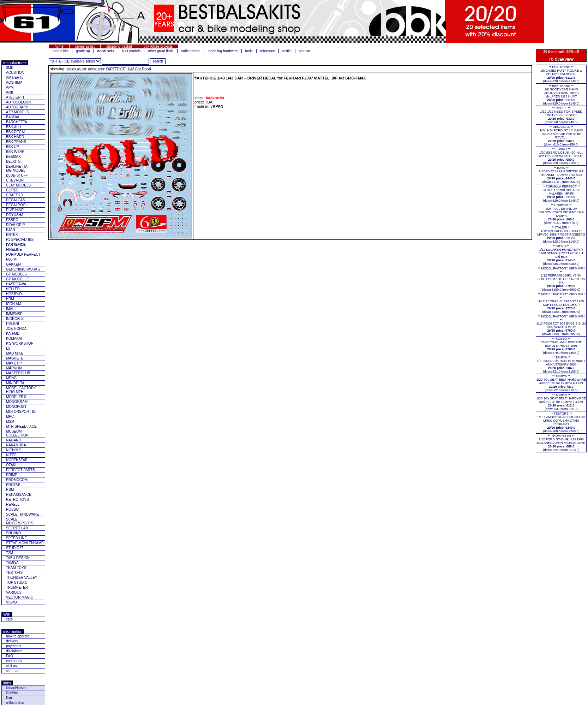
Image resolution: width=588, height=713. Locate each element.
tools (249, 51)
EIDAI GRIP (15, 225)
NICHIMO (14, 450)
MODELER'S (16, 397)
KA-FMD (13, 334)
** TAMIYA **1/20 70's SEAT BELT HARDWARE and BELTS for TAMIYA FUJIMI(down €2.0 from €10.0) (561, 383)
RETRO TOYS (17, 500)
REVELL (13, 504)
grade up (83, 51)
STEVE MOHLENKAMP (25, 543)
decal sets (96, 69)
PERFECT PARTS (20, 470)
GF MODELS (16, 274)
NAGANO (14, 440)
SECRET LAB (17, 528)
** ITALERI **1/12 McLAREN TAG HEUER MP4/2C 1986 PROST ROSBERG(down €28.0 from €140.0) (561, 234)
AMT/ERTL (15, 78)
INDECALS (15, 319)
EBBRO (12, 220)
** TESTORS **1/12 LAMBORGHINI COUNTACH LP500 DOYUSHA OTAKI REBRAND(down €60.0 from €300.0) (561, 422)
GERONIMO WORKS (23, 269)
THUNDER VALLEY (22, 578)
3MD (10, 68)
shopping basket (119, 46)
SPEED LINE (16, 538)
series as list (85, 46)
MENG (11, 378)
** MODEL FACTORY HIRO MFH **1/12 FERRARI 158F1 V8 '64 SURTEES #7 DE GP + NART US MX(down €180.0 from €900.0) (561, 279)
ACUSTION (15, 73)
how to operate (18, 636)
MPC (10, 417)
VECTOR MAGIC (20, 597)
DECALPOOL (17, 205)
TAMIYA (12, 563)
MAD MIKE (15, 353)
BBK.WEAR (15, 152)
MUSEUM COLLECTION (17, 433)
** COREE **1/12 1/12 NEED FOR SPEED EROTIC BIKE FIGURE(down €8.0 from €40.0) (561, 115)
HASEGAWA (16, 284)
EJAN (11, 230)
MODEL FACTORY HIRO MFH (21, 390)
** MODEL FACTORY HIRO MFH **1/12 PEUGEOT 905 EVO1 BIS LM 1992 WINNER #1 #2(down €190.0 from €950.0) (561, 325)
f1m (9, 698)
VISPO (11, 602)
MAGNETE (15, 358)
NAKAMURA (16, 445)
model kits (61, 51)
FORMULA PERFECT (23, 254)
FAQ (10, 656)
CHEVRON (15, 180)
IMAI (10, 309)
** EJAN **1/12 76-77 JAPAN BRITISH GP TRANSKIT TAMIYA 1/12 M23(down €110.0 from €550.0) (561, 175)
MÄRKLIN (14, 368)
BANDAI (13, 117)
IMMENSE (14, 314)
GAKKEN (13, 264)
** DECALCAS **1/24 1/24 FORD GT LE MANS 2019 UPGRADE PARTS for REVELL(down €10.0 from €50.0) (561, 136)
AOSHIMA (14, 82)
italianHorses (16, 688)
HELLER (13, 289)
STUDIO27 (15, 548)
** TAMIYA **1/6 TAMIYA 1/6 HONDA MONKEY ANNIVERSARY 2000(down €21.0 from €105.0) (561, 364)
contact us (14, 661)
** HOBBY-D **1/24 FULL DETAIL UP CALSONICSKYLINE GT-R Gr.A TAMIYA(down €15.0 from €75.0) (561, 214)
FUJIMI (12, 259)
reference (268, 51)
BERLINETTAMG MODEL (17, 168)
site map (13, 671)
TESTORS (14, 573)
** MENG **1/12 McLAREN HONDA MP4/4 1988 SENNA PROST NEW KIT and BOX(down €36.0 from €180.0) (561, 255)
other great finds (161, 51)
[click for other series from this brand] (75, 61)
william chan (16, 703)
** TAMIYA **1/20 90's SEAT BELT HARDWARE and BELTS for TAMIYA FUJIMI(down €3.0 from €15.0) (561, 402)
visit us (11, 666)
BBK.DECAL (16, 132)
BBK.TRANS (16, 142)
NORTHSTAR (17, 460)
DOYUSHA (15, 215)
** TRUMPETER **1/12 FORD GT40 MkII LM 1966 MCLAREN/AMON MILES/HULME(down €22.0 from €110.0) (561, 443)
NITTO (11, 455)
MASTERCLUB (18, 373)
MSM (10, 421)
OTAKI (11, 465)
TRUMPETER (17, 587)
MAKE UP (14, 363)
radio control (191, 51)
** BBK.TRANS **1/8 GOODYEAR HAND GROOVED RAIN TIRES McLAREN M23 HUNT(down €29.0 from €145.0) (561, 95)
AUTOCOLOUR (18, 102)
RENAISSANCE (19, 495)
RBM (10, 490)
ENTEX (12, 235)
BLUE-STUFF (17, 175)
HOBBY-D (14, 294)
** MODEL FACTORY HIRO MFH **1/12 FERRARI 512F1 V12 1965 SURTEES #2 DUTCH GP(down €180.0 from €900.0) (561, 303)
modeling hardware (223, 51)
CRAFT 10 (14, 195)
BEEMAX (13, 157)
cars (9, 619)
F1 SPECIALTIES (20, 240)
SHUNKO (14, 533)
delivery (12, 641)
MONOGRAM (17, 402)
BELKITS (13, 162)
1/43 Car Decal (139, 69)
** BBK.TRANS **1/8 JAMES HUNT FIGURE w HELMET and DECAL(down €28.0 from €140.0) (561, 74)
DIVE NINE (15, 210)
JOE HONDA (16, 329)
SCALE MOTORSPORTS (20, 521)
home (59, 46)
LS (8, 348)
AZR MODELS (17, 112)
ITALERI (13, 324)
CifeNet (12, 693)
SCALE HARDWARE (23, 514)
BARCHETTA (17, 122)
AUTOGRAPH (17, 107)
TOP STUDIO (17, 583)
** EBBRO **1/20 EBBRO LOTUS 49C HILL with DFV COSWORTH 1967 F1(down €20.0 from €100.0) (561, 156)
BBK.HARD (15, 137)
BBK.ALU (13, 127)
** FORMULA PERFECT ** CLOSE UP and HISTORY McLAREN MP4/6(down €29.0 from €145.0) (561, 194)
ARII (9, 92)
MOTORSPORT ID (21, 412)
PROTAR (13, 485)
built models (131, 51)
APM (10, 87)
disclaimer (14, 651)
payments (14, 646)
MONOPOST (16, 407)
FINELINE (14, 249)
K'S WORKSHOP (20, 343)
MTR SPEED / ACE (21, 426)
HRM (10, 299)
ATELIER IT (15, 97)
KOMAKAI (14, 338)
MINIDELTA (15, 383)
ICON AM (13, 304)
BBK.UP (13, 147)
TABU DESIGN (18, 558)
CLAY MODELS (18, 185)
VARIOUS (14, 592)
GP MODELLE (17, 279)
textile (287, 51)
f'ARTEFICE (116, 69)
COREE (12, 190)
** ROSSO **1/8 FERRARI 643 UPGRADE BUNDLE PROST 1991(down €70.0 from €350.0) (561, 346)
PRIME (12, 475)
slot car (305, 51)
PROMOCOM (17, 480)
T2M (10, 553)
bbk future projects (158, 46)
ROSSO (12, 509)
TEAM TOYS (16, 568)
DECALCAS (16, 200)
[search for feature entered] (158, 61)
